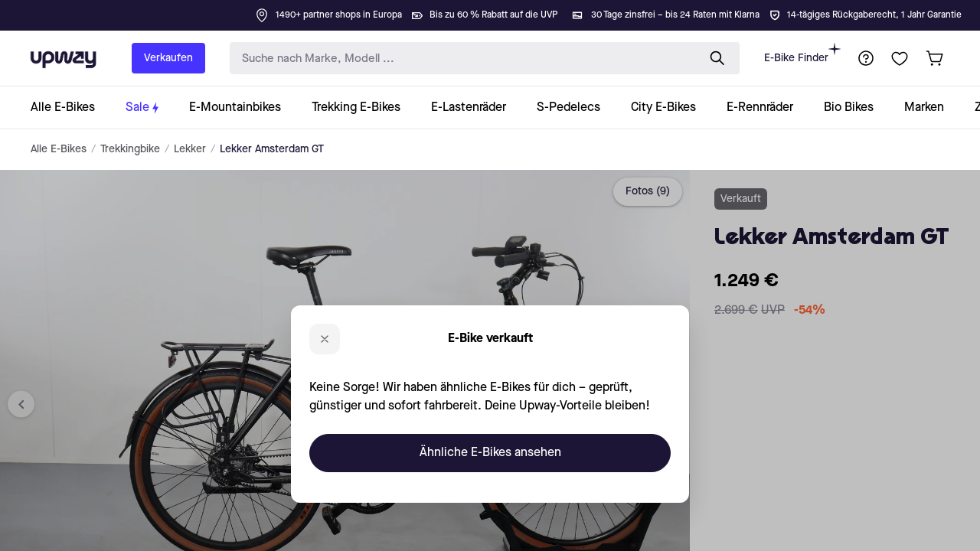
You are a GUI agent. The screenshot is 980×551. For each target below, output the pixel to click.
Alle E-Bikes (59, 149)
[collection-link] (70, 108)
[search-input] (460, 59)
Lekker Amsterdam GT (272, 149)
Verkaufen (168, 58)
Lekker (190, 149)
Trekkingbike (130, 149)
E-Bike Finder (802, 53)
